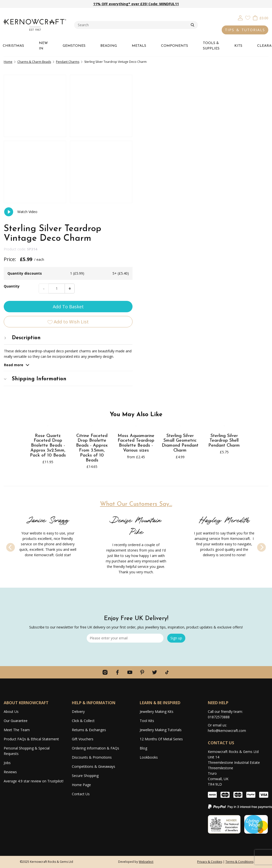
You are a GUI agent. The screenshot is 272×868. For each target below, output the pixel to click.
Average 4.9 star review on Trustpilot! (34, 781)
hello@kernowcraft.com (227, 731)
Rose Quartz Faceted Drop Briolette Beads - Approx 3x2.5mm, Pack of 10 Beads (48, 332)
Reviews (10, 772)
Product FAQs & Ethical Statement (31, 739)
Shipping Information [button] (171, 229)
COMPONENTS (175, 46)
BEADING (109, 46)
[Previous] (11, 434)
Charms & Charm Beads (34, 62)
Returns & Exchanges (89, 730)
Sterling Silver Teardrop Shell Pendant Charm (224, 327)
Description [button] (158, 188)
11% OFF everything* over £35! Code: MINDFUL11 (136, 4)
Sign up (176, 638)
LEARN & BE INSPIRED (160, 703)
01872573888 (219, 717)
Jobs (7, 763)
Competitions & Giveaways (94, 766)
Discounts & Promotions (92, 757)
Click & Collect (83, 721)
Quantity (148, 137)
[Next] (261, 434)
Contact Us (81, 794)
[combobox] (132, 25)
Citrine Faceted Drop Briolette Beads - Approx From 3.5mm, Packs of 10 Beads (92, 335)
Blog (143, 748)
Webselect (146, 862)
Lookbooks (149, 757)
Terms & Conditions (239, 862)
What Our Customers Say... (136, 391)
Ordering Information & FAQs (95, 748)
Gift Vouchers (83, 739)
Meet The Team (17, 730)
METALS (139, 46)
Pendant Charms (68, 62)
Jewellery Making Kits (157, 711)
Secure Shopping (85, 776)
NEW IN (43, 46)
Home (8, 62)
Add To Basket (204, 157)
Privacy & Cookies (210, 862)
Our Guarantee (16, 721)
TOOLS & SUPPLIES (211, 46)
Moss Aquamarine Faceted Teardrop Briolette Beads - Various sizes (136, 330)
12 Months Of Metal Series (161, 739)
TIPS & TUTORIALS (245, 30)
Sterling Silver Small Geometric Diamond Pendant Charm (180, 330)
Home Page (81, 785)
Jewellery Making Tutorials (161, 730)
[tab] (204, 188)
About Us (11, 711)
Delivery (78, 711)
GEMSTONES (74, 46)
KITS (238, 46)
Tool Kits (147, 721)
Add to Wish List (204, 172)
